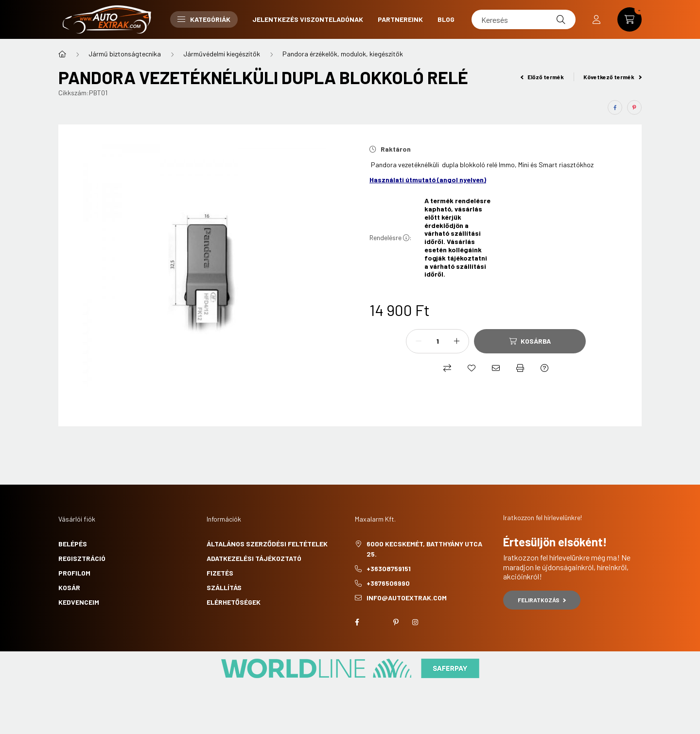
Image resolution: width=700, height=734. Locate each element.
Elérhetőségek (234, 602)
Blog (446, 19)
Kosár (69, 587)
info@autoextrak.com (407, 598)
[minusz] (419, 341)
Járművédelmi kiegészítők (222, 54)
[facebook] (615, 107)
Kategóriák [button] (204, 19)
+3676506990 (388, 583)
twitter (376, 622)
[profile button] (596, 19)
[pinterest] (634, 107)
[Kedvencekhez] (472, 368)
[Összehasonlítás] (447, 368)
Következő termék (612, 77)
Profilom (74, 573)
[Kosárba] (530, 341)
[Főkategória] (62, 54)
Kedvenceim (79, 602)
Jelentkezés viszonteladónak (308, 19)
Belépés (73, 544)
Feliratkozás (542, 600)
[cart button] (630, 19)
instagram (415, 622)
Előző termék (542, 77)
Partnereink (400, 19)
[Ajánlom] (496, 368)
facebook (357, 622)
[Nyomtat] (520, 368)
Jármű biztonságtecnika (125, 54)
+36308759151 (389, 568)
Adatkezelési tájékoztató (254, 558)
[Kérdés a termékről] (544, 368)
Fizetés (220, 573)
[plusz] (456, 341)
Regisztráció (82, 558)
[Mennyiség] (437, 341)
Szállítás (224, 587)
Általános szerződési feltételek (267, 544)
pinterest (396, 622)
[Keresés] (524, 19)
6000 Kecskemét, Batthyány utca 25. (424, 549)
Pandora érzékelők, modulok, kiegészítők (343, 54)
